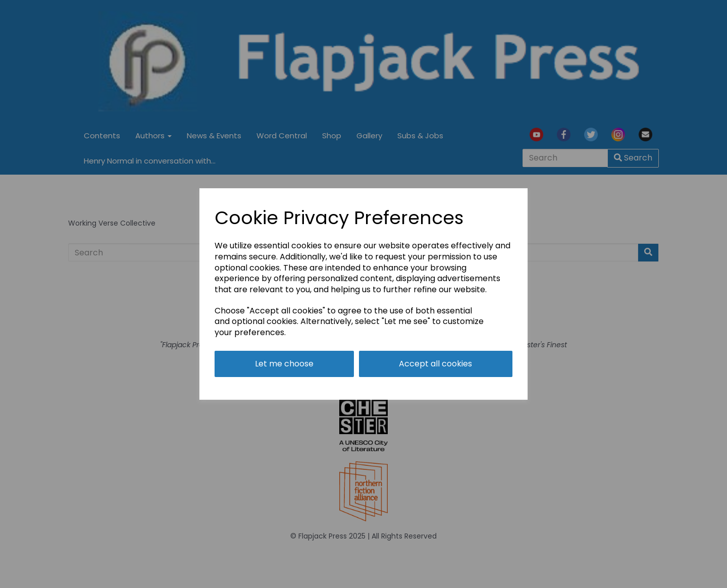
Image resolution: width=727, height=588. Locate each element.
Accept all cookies (435, 364)
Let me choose (284, 364)
